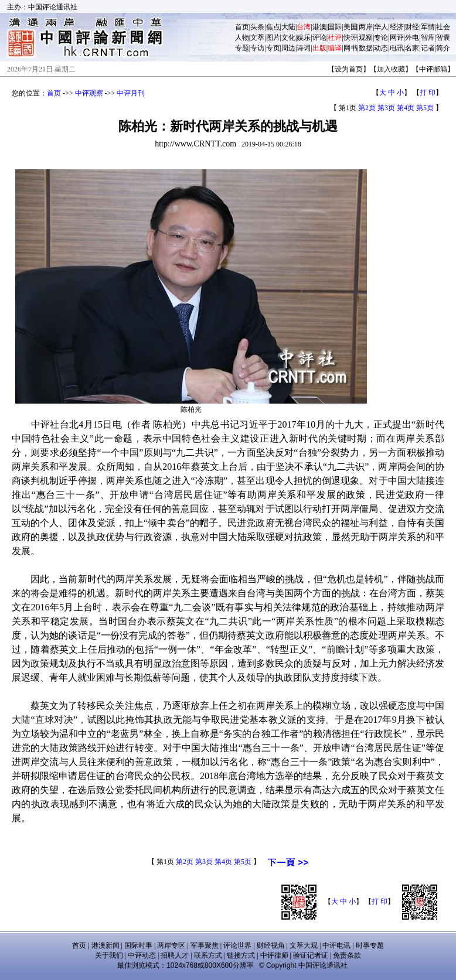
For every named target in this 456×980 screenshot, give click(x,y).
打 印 (428, 93)
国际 (335, 27)
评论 (319, 37)
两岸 (366, 27)
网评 (397, 37)
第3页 (386, 108)
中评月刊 (131, 93)
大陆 (288, 27)
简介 (443, 48)
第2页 (367, 108)
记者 (428, 48)
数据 (366, 48)
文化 (288, 37)
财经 (412, 27)
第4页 (406, 108)
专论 (381, 37)
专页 (273, 48)
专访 (257, 48)
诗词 (304, 48)
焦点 (273, 27)
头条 (257, 27)
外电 (412, 37)
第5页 (425, 108)
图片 (273, 37)
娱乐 (304, 37)
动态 (381, 48)
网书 (350, 48)
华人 (381, 27)
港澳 (319, 27)
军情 (428, 27)
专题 (242, 48)
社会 (443, 27)
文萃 (257, 37)
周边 (288, 48)
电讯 (397, 48)
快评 (350, 37)
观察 (366, 37)
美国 (350, 27)
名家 (412, 48)
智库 (428, 37)
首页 (242, 27)
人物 (242, 37)
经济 (397, 27)
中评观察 (89, 93)
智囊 (443, 37)
